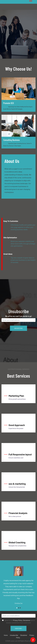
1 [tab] (8, 49)
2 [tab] (18, 608)
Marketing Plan (16, 396)
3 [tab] (20, 608)
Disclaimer (27, 620)
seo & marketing (17, 484)
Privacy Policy (18, 620)
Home (6, 635)
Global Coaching (17, 542)
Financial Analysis (18, 513)
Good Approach (17, 425)
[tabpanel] (18, 34)
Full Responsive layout (20, 454)
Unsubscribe (14, 635)
